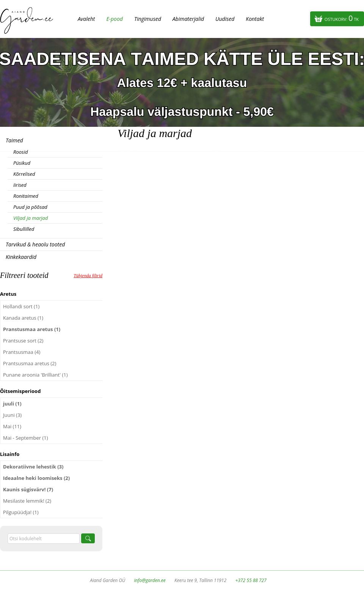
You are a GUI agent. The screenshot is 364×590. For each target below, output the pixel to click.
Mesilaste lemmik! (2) (27, 501)
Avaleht (86, 19)
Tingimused (148, 19)
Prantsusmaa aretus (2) (30, 363)
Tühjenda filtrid (88, 276)
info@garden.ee (150, 580)
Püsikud (22, 163)
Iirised (20, 185)
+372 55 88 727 (251, 580)
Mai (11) (12, 426)
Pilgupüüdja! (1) (21, 512)
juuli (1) (12, 404)
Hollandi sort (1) (21, 306)
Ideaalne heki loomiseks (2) (36, 478)
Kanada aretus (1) (23, 318)
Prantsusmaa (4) (22, 352)
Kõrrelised (24, 174)
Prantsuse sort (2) (23, 341)
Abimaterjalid (188, 19)
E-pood (115, 19)
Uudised (225, 19)
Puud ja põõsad (30, 207)
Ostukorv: (342, 18)
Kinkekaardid (21, 257)
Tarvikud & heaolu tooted (35, 244)
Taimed (14, 140)
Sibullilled (24, 229)
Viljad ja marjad (31, 218)
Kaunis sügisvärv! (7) (28, 489)
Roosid (20, 152)
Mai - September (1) (26, 438)
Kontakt (255, 19)
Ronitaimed (26, 196)
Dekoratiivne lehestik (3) (33, 467)
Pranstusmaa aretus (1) (32, 329)
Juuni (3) (12, 415)
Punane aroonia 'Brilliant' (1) (35, 375)
